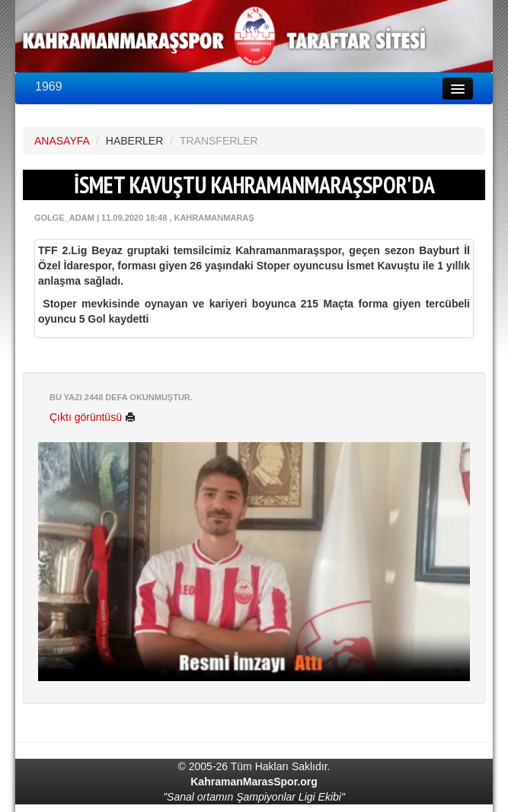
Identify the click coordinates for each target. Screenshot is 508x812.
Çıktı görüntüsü (93, 417)
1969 (49, 86)
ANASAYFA (62, 141)
